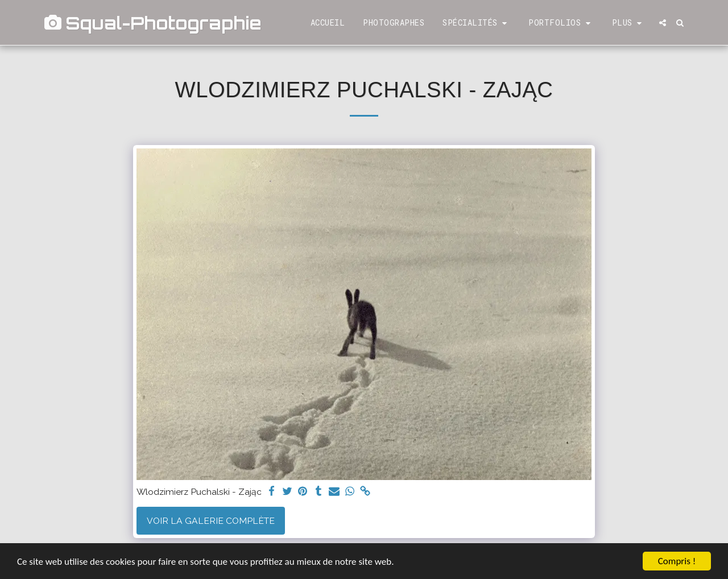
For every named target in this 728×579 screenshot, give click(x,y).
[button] (476, 23)
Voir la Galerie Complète (211, 521)
